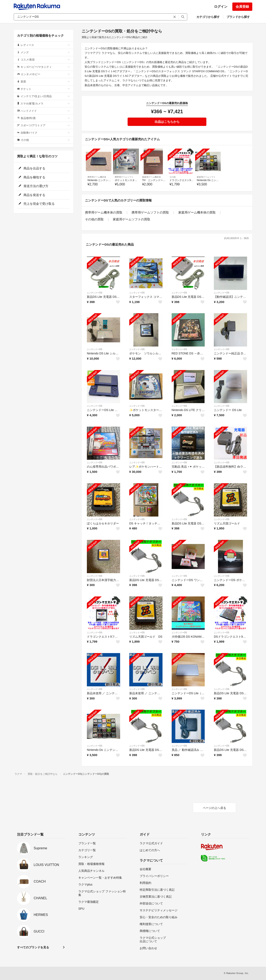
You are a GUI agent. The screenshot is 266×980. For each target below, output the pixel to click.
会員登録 (242, 7)
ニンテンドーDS (95, 293)
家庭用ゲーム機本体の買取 (197, 212)
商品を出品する (32, 168)
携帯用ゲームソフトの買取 (150, 212)
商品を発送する (32, 195)
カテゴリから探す (208, 17)
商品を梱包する (32, 177)
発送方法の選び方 (33, 186)
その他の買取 (94, 219)
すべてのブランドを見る (33, 947)
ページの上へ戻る (214, 808)
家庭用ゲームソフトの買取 (132, 219)
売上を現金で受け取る (36, 204)
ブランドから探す (238, 17)
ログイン (221, 7)
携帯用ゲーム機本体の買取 (104, 212)
